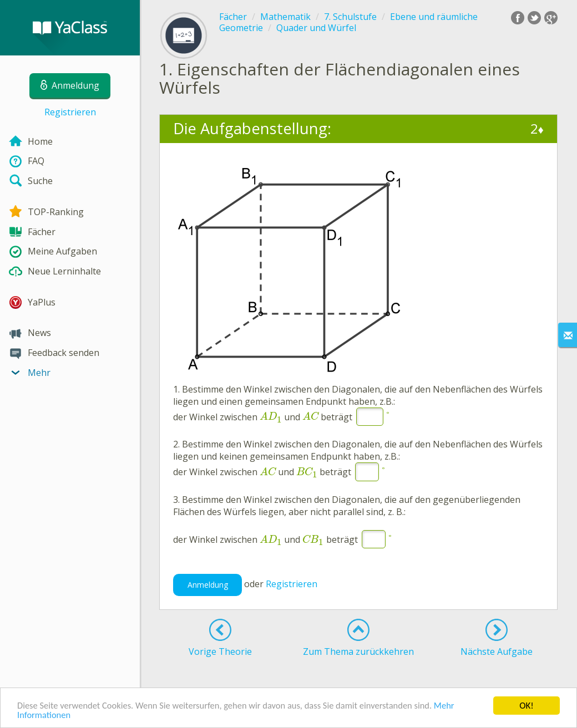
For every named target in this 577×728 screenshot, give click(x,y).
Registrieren (70, 112)
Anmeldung (208, 585)
